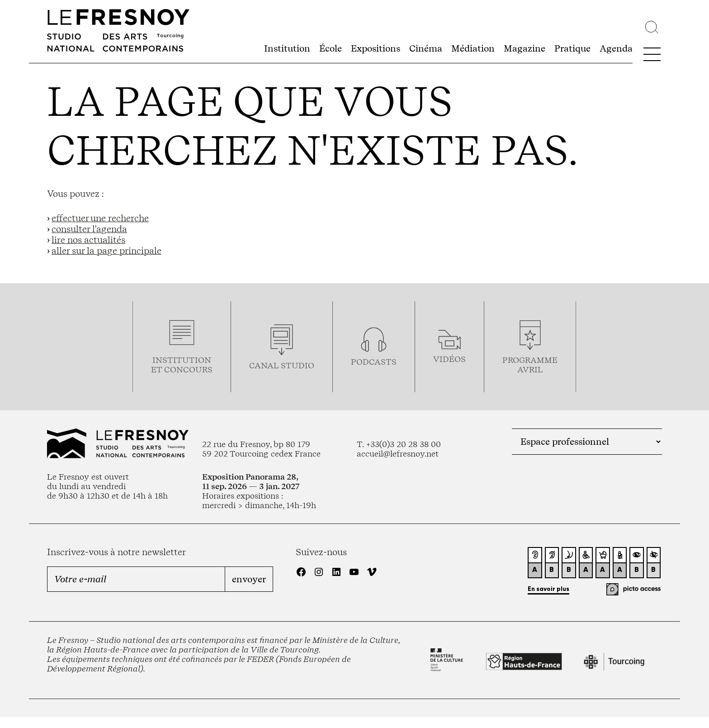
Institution (287, 48)
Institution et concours (182, 365)
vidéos (449, 359)
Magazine (525, 48)
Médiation (473, 48)
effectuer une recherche (100, 218)
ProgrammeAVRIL (530, 365)
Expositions (376, 48)
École (331, 48)
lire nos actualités (88, 240)
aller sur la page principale (106, 251)
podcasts (374, 362)
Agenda (616, 48)
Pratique (572, 48)
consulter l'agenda (89, 229)
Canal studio (282, 365)
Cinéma (426, 48)
